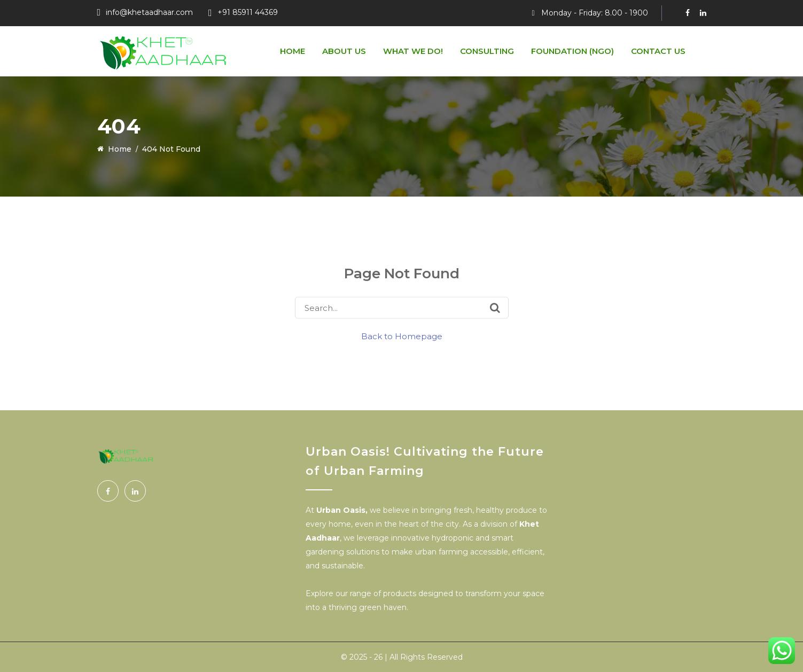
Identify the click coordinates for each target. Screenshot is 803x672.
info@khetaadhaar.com (149, 12)
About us (344, 51)
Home (293, 51)
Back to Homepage (402, 336)
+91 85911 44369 (248, 12)
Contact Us (658, 51)
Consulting (487, 51)
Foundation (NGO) (572, 51)
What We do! (413, 51)
